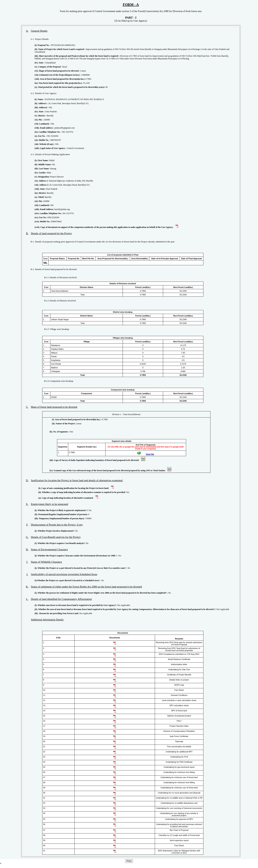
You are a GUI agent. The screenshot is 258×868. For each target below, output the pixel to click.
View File (150, 454)
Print (129, 861)
